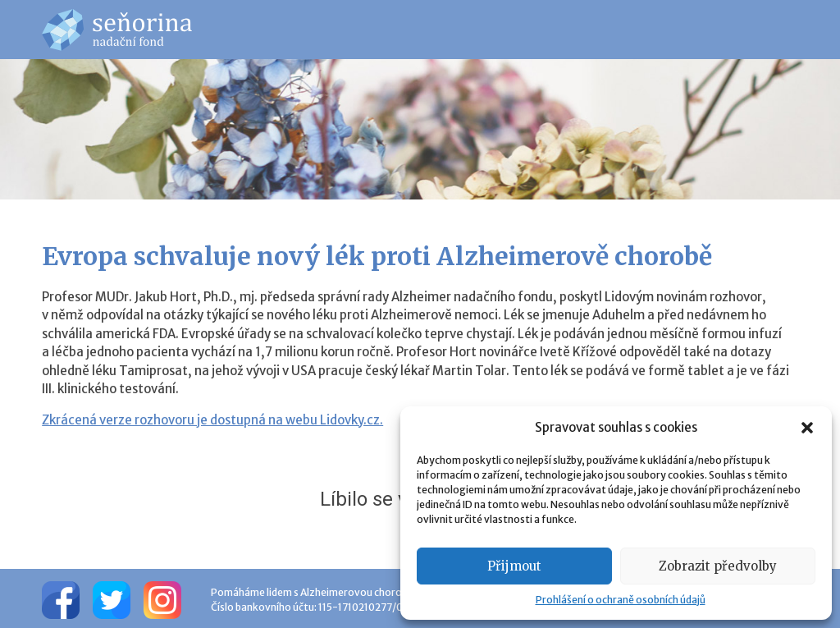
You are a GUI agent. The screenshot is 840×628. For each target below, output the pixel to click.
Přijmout (514, 566)
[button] (807, 428)
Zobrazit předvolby (718, 566)
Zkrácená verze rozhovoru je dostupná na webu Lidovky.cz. (212, 420)
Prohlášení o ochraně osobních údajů (621, 600)
